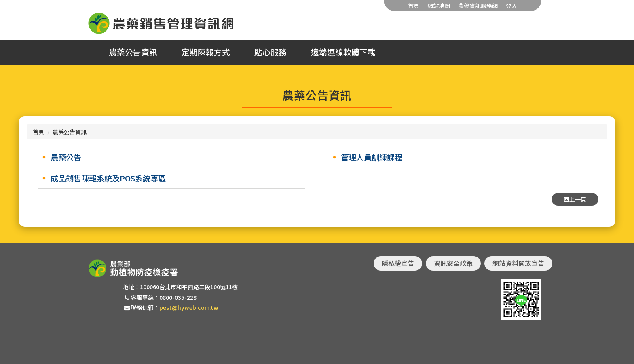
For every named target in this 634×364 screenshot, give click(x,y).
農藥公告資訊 (133, 52)
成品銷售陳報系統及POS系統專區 (108, 178)
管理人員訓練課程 (372, 157)
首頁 (414, 6)
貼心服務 (271, 52)
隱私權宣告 (398, 263)
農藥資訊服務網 (478, 6)
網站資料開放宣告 (518, 263)
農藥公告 (66, 157)
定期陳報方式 (206, 52)
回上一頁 (575, 199)
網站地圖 (439, 6)
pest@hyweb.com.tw (189, 307)
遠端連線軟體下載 (343, 52)
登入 (511, 6)
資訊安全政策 (453, 263)
